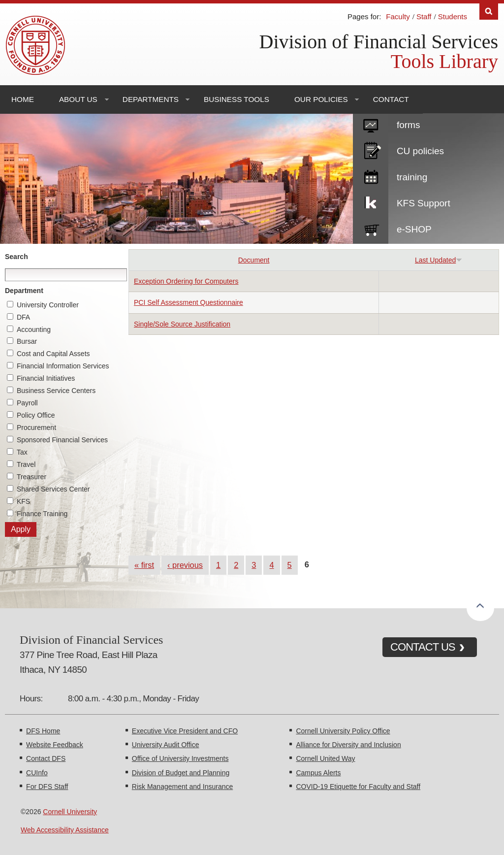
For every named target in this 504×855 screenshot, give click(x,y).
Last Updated (439, 260)
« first (144, 565)
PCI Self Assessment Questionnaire (189, 302)
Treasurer (31, 477)
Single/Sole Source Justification (182, 324)
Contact (391, 99)
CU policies (420, 151)
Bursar (27, 341)
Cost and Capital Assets (53, 354)
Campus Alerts (318, 773)
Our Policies (321, 99)
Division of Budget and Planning (181, 773)
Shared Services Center (53, 489)
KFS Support (424, 203)
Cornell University (70, 812)
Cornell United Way (325, 758)
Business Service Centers (56, 391)
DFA (23, 317)
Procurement (36, 427)
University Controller (48, 305)
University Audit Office (166, 745)
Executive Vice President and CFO (185, 731)
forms (409, 125)
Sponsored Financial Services (62, 440)
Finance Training (42, 514)
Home (23, 99)
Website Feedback (55, 745)
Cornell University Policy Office (343, 731)
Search (16, 257)
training (412, 177)
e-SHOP (414, 229)
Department (24, 291)
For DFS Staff (47, 787)
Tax (22, 452)
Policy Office (36, 415)
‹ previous (185, 565)
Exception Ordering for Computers (186, 281)
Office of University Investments (180, 758)
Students (453, 16)
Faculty (398, 16)
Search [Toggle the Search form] (489, 12)
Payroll (27, 403)
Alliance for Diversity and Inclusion (348, 745)
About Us (78, 99)
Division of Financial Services (379, 42)
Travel (26, 464)
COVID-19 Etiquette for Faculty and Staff (358, 787)
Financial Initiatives (46, 378)
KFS (23, 501)
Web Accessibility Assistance (65, 830)
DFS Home (43, 731)
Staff (424, 16)
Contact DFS (46, 758)
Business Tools (236, 99)
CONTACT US (423, 647)
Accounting (34, 329)
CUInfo (37, 773)
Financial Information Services (63, 366)
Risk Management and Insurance (182, 787)
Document (254, 260)
